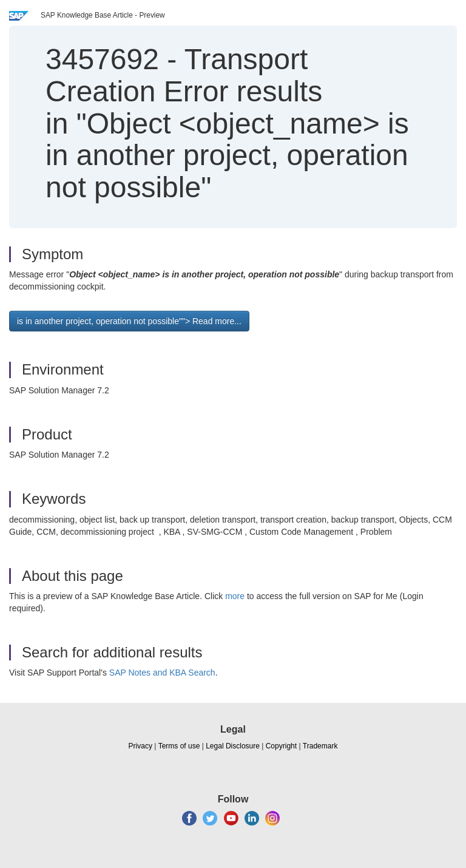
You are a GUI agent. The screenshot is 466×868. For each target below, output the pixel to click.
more (235, 596)
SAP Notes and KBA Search (162, 673)
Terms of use (179, 746)
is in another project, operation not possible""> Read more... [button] (129, 321)
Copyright (281, 746)
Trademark (320, 746)
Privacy (140, 746)
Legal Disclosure (233, 746)
